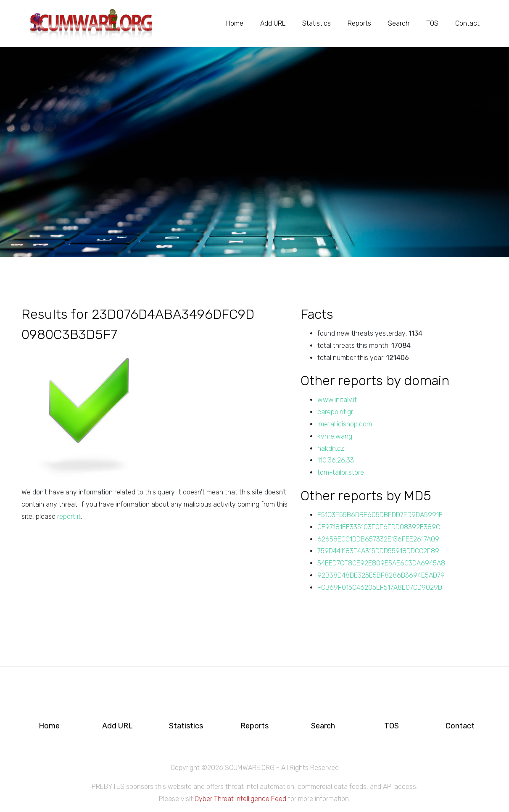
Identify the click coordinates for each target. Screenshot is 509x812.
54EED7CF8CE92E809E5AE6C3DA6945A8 (381, 563)
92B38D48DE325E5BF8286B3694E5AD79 (381, 575)
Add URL (273, 23)
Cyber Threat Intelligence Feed (240, 799)
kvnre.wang (335, 436)
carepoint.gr (335, 412)
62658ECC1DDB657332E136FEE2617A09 (378, 539)
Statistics (316, 23)
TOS (432, 23)
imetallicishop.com (345, 424)
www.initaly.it (337, 400)
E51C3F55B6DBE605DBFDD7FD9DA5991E (380, 515)
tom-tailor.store (341, 472)
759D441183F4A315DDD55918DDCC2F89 (378, 551)
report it (69, 516)
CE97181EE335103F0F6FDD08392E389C (379, 527)
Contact (467, 23)
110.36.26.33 (336, 460)
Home (235, 23)
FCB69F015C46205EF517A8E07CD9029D (380, 587)
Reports (359, 23)
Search (399, 23)
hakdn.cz (331, 448)
